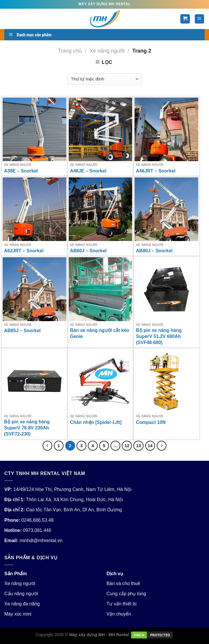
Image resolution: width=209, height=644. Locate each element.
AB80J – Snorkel (154, 251)
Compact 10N (151, 422)
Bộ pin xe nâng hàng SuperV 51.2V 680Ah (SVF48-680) (159, 336)
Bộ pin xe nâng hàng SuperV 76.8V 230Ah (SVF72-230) (27, 428)
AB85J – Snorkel (22, 331)
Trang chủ (70, 51)
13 (138, 446)
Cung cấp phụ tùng (126, 594)
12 (127, 446)
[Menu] (200, 19)
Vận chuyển (119, 614)
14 (150, 446)
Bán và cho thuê (123, 583)
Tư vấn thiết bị (121, 604)
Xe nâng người (107, 51)
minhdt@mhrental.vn (41, 540)
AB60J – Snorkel (88, 251)
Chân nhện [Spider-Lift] (96, 422)
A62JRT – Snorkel (24, 251)
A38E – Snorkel (21, 171)
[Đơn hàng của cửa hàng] (104, 79)
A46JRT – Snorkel (156, 171)
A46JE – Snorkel (88, 171)
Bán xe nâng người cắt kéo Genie (100, 333)
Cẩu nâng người (21, 594)
